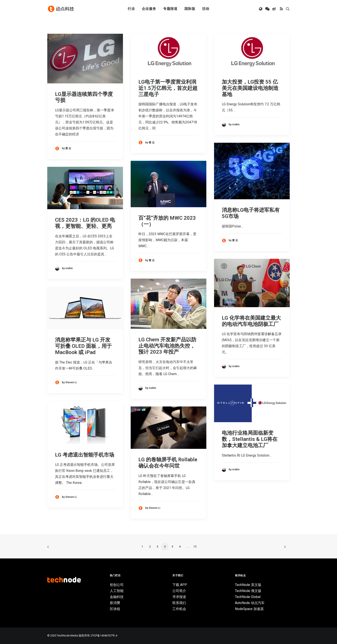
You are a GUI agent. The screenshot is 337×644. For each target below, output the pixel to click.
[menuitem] (131, 9)
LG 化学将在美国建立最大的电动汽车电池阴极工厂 (251, 321)
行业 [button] (131, 9)
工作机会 (179, 609)
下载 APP (180, 585)
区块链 (115, 609)
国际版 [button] (190, 9)
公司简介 (179, 591)
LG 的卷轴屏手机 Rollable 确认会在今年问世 (168, 463)
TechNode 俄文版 (248, 591)
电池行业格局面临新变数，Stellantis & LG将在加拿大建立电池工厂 (250, 439)
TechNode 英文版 (248, 585)
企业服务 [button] (149, 9)
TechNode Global (248, 597)
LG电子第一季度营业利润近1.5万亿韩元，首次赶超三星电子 (168, 88)
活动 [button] (206, 9)
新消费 (115, 603)
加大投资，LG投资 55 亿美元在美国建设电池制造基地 (250, 88)
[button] (261, 9)
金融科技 (117, 597)
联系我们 (179, 603)
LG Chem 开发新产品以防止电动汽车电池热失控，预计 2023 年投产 (167, 346)
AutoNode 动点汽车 (250, 603)
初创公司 (117, 585)
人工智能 (117, 591)
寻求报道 (179, 597)
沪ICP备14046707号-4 (104, 636)
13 (195, 547)
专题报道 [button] (170, 9)
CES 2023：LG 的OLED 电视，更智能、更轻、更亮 (85, 223)
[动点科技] (61, 9)
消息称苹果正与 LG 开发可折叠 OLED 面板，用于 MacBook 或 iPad (83, 346)
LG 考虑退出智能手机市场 (85, 455)
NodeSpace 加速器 (249, 609)
